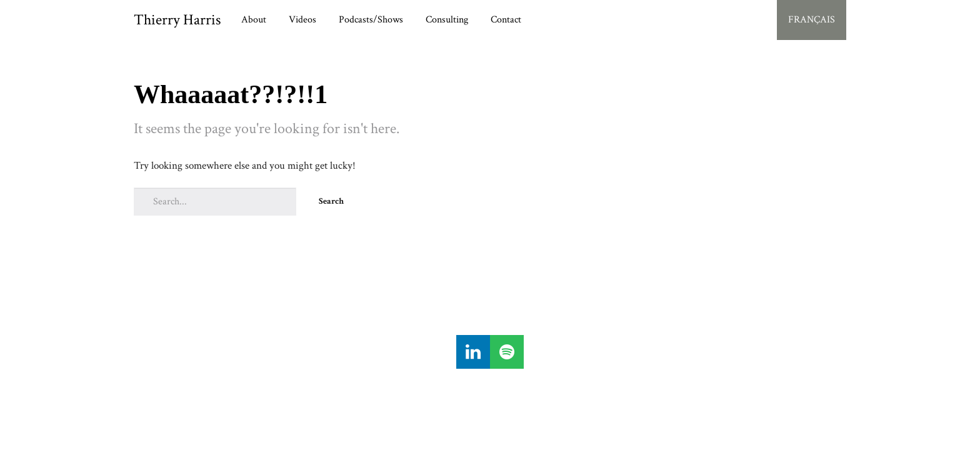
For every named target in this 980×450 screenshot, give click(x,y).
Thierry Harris (177, 20)
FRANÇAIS (812, 20)
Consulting (447, 20)
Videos (302, 20)
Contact (506, 20)
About (254, 20)
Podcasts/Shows (371, 20)
